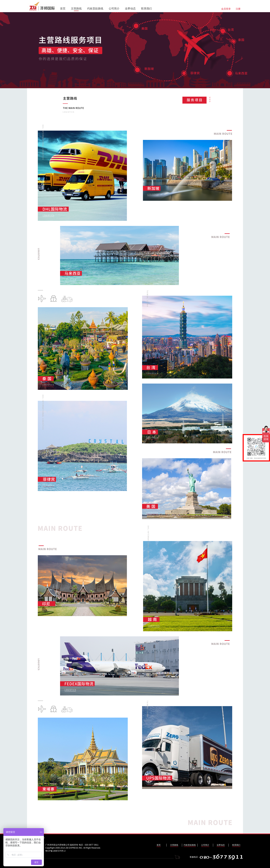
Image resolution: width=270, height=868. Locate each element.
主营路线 (76, 9)
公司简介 (114, 9)
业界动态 (130, 9)
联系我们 (146, 9)
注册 (238, 9)
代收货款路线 (95, 9)
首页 (63, 9)
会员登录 (226, 9)
